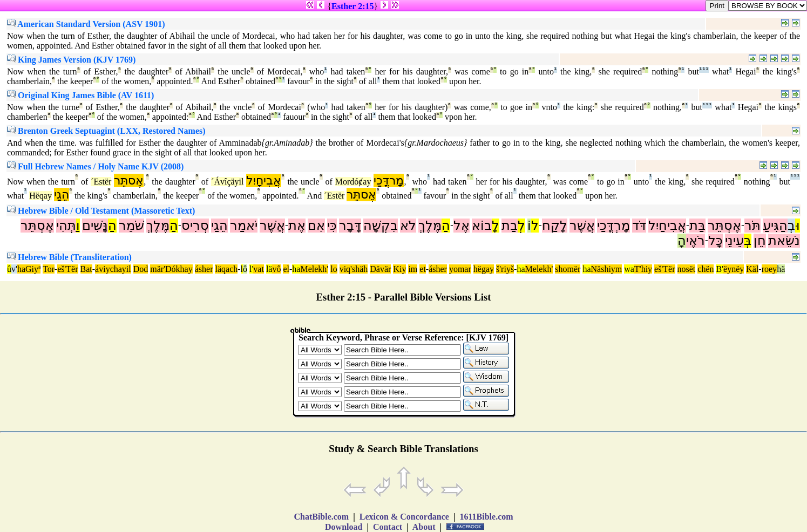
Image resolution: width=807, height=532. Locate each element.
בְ (791, 226)
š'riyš (505, 269)
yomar (460, 269)
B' (720, 269)
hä (781, 269)
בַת (510, 226)
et (423, 269)
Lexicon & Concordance (404, 517)
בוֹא (482, 226)
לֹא (408, 226)
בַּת (697, 226)
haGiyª (29, 269)
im (413, 269)
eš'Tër (67, 269)
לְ (521, 226)
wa (629, 269)
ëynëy (734, 269)
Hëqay (40, 196)
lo (334, 269)
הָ (682, 241)
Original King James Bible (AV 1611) (80, 95)
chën (706, 269)
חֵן (760, 241)
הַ (446, 226)
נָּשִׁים (95, 226)
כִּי (332, 226)
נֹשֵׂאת (784, 241)
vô (276, 269)
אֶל (462, 226)
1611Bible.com (486, 517)
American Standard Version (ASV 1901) (86, 24)
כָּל (716, 241)
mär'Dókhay (171, 269)
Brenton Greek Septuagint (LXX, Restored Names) (106, 131)
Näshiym (607, 269)
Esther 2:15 (352, 6)
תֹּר (752, 226)
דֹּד (639, 226)
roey (769, 269)
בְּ (748, 241)
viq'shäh (354, 269)
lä (269, 269)
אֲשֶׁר (582, 226)
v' (14, 269)
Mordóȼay (353, 182)
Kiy (399, 269)
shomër (568, 269)
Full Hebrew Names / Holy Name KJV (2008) (95, 166)
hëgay (484, 269)
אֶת (297, 226)
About (424, 527)
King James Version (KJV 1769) (71, 60)
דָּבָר (350, 226)
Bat (86, 269)
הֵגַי (62, 195)
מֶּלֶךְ (430, 226)
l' (251, 269)
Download (344, 527)
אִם (316, 226)
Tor (49, 269)
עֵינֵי (734, 241)
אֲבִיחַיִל (667, 226)
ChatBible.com (321, 517)
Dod (141, 269)
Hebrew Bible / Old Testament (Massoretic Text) (101, 211)
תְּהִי (66, 226)
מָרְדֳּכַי (613, 226)
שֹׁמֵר (131, 226)
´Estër (101, 182)
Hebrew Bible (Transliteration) (69, 257)
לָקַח (555, 226)
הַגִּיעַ (775, 226)
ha (296, 269)
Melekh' (314, 269)
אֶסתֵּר (129, 180)
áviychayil (113, 269)
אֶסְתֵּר (724, 226)
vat (259, 269)
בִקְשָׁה (381, 226)
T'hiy (643, 269)
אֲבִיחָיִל (264, 180)
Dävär (380, 269)
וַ (78, 226)
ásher (204, 269)
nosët (687, 269)
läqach (226, 269)
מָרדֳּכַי (389, 180)
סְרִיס (195, 226)
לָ (496, 226)
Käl (752, 269)
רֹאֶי (696, 241)
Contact (388, 527)
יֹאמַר (244, 226)
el (286, 269)
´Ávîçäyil (227, 182)
